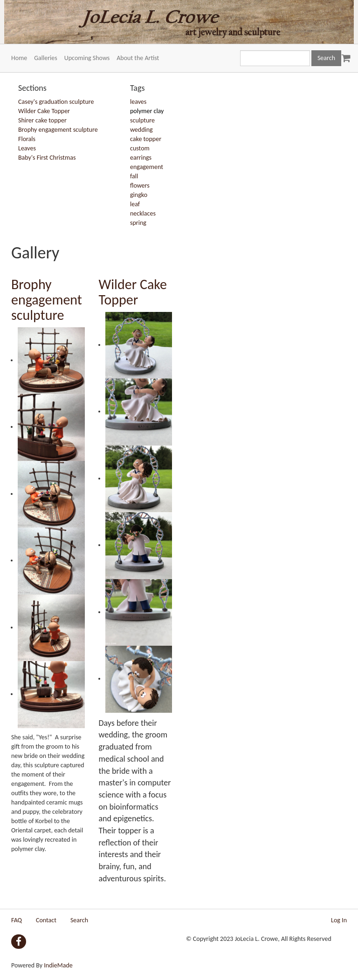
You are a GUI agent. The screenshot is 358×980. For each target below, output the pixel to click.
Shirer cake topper (42, 120)
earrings (141, 158)
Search (79, 920)
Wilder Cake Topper (44, 111)
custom (140, 148)
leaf (135, 204)
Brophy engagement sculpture (58, 130)
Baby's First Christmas (47, 158)
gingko (139, 195)
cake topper (146, 139)
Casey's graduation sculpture (56, 102)
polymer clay (147, 111)
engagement (147, 167)
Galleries (45, 58)
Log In (339, 920)
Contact (46, 920)
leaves (138, 102)
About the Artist (138, 58)
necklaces (143, 213)
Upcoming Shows (87, 58)
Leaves (27, 148)
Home (19, 58)
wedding (141, 130)
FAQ (17, 920)
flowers (140, 186)
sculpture (142, 120)
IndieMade (58, 965)
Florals (27, 139)
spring (138, 223)
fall (134, 176)
